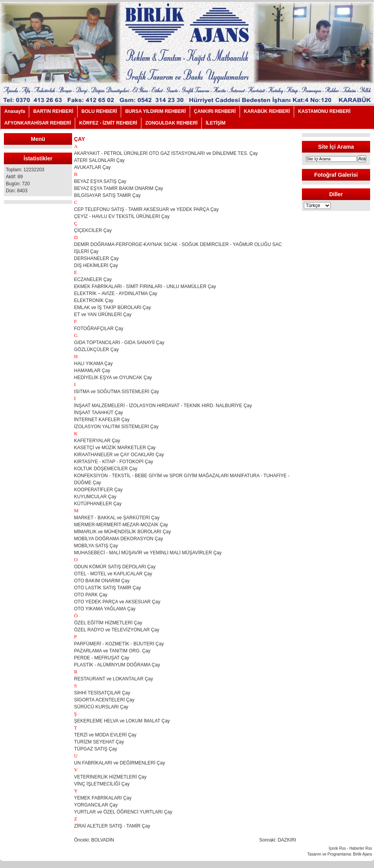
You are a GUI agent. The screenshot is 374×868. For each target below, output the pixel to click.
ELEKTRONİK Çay (94, 300)
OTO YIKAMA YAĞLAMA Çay (105, 609)
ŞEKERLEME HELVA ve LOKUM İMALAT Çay (122, 721)
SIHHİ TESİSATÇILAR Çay (102, 693)
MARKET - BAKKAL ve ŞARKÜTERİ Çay (117, 518)
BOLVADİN (103, 840)
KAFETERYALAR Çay (97, 441)
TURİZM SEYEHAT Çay (99, 742)
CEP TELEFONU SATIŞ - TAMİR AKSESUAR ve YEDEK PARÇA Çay (146, 209)
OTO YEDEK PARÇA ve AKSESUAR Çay (117, 602)
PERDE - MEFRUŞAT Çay (102, 658)
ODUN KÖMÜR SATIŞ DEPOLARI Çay (115, 567)
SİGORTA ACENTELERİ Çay (104, 700)
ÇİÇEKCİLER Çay (93, 230)
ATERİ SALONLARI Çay (99, 160)
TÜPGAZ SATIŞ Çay (95, 749)
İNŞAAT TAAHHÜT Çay (99, 413)
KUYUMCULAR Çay (95, 497)
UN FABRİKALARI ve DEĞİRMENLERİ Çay (119, 763)
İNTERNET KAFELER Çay (102, 420)
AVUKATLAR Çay (92, 167)
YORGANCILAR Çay (96, 805)
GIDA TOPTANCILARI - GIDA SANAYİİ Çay (119, 343)
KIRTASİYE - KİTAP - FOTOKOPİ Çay (114, 462)
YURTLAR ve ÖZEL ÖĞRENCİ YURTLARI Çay (123, 812)
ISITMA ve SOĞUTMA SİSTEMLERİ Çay (116, 392)
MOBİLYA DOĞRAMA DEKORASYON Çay (118, 539)
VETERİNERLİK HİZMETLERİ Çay (110, 777)
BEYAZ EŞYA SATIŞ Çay (100, 181)
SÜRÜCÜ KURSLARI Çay (101, 707)
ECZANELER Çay (93, 279)
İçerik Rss (337, 848)
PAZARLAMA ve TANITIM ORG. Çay (112, 651)
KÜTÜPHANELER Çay (98, 504)
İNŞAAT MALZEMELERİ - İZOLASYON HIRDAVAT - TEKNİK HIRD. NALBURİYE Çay (163, 406)
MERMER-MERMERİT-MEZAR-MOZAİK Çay (121, 525)
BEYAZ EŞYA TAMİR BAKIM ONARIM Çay (119, 188)
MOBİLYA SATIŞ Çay (96, 546)
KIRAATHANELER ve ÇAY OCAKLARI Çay (119, 455)
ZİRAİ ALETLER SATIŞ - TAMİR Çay (112, 826)
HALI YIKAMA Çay (93, 364)
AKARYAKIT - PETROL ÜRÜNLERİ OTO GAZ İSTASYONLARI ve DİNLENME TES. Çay (166, 153)
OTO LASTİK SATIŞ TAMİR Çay (108, 588)
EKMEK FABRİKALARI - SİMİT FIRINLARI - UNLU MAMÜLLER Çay (145, 286)
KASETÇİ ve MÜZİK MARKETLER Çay (115, 448)
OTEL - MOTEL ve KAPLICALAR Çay (113, 574)
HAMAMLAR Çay (92, 371)
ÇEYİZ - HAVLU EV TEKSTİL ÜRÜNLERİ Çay (122, 216)
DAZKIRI (287, 840)
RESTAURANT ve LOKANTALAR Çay (114, 679)
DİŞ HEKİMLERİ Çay (96, 265)
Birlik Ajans (363, 854)
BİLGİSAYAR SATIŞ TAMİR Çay (107, 195)
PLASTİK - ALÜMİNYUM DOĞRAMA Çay (117, 665)
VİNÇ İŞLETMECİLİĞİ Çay (102, 784)
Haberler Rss (361, 848)
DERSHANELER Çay (96, 258)
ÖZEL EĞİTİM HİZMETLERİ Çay (108, 623)
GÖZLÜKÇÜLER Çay (96, 350)
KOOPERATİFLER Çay (98, 490)
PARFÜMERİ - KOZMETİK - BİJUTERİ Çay (119, 644)
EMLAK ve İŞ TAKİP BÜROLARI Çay (112, 307)
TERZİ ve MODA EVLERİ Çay (105, 735)
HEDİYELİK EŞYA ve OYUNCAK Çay (113, 378)
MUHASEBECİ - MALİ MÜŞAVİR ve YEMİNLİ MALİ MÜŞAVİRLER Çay (148, 553)
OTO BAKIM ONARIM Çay (102, 581)
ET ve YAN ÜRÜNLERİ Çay (103, 315)
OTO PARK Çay (91, 595)
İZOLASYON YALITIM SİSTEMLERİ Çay (116, 427)
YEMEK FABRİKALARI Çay (103, 798)
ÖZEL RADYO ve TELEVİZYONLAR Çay (117, 630)
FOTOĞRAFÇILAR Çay (99, 329)
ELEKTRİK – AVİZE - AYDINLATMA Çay (116, 293)
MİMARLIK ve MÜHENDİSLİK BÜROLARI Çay (123, 532)
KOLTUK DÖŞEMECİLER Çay (106, 469)
